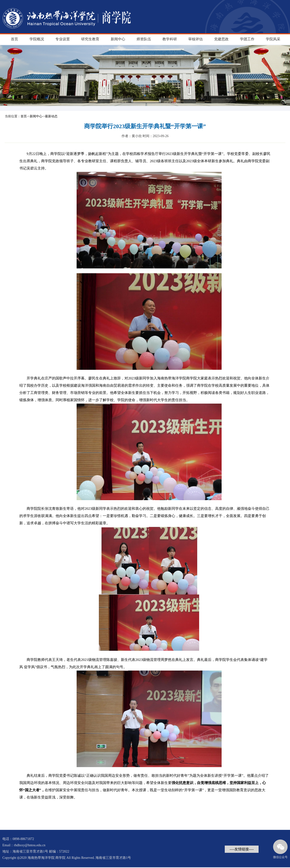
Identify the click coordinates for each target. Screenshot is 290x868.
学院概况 (37, 39)
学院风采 (273, 39)
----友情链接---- (242, 849)
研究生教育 (90, 39)
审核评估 (196, 39)
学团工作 (247, 39)
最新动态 (51, 116)
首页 (14, 39)
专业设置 (63, 39)
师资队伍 (144, 39)
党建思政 (221, 39)
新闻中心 (118, 39)
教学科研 (170, 39)
